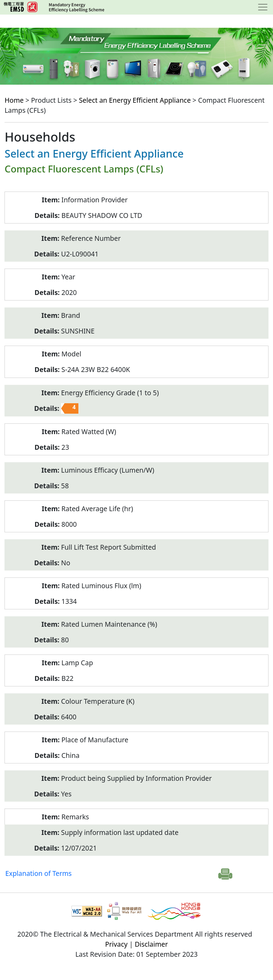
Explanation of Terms (38, 873)
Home (14, 100)
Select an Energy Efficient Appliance (135, 100)
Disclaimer (151, 944)
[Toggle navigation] (263, 7)
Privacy (116, 944)
